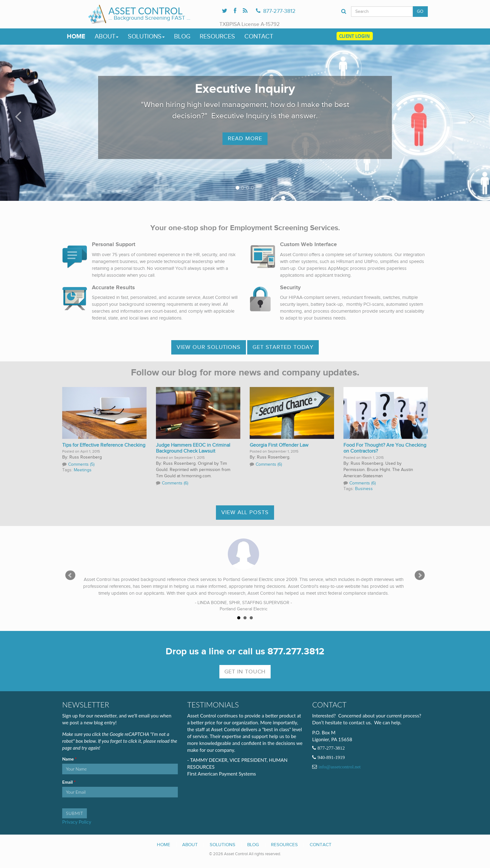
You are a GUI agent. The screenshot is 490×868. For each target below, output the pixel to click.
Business (364, 489)
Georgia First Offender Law (279, 445)
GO (420, 12)
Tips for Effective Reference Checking (104, 445)
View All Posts (245, 512)
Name (68, 759)
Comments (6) (175, 483)
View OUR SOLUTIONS (209, 347)
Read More (245, 139)
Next (420, 575)
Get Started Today (283, 347)
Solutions (146, 37)
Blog (182, 37)
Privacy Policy (77, 822)
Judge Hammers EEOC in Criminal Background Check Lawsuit (193, 448)
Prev (70, 575)
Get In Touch (245, 672)
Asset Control (145, 11)
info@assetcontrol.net (340, 767)
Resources (217, 37)
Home (76, 37)
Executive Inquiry (245, 89)
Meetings (83, 470)
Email (68, 782)
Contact (259, 37)
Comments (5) (81, 464)
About (107, 37)
